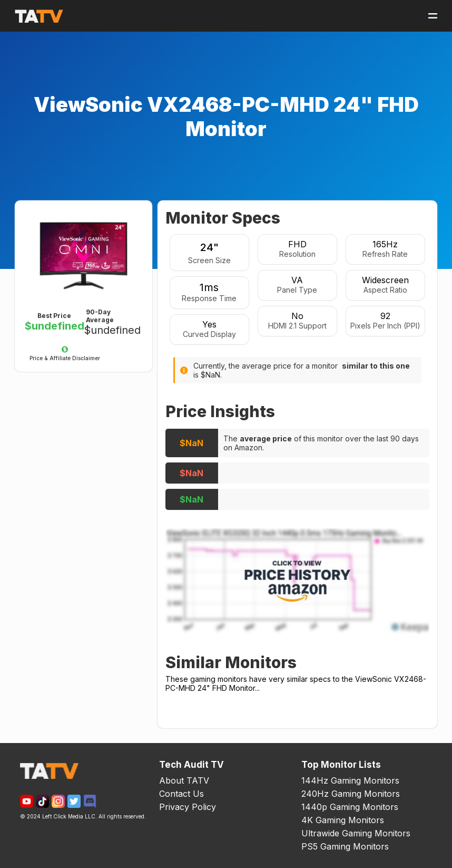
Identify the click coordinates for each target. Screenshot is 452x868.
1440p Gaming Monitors (350, 807)
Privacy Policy (188, 807)
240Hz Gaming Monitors (351, 794)
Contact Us (181, 794)
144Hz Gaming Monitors (350, 780)
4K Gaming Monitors (343, 820)
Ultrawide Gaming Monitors (356, 833)
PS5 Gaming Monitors (345, 846)
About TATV (184, 780)
